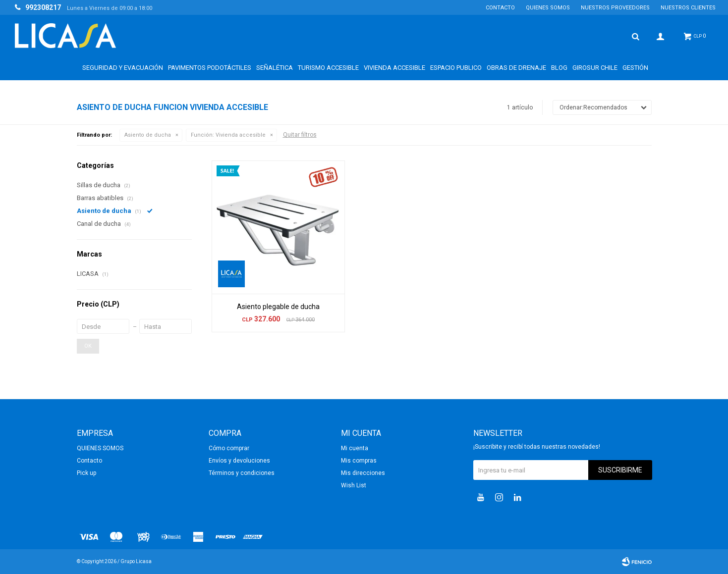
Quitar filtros (300, 135)
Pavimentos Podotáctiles (210, 68)
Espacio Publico (456, 68)
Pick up (86, 473)
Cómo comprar (229, 448)
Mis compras (359, 461)
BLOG (559, 68)
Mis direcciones (363, 473)
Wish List (354, 485)
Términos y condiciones (242, 473)
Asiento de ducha (148, 135)
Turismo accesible (328, 68)
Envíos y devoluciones (239, 461)
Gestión (635, 68)
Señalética (275, 68)
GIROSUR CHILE (595, 68)
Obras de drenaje (516, 68)
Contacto (500, 8)
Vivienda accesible (394, 68)
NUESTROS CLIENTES (688, 8)
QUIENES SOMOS (548, 8)
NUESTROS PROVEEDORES (615, 8)
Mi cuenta (355, 448)
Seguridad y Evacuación (123, 68)
